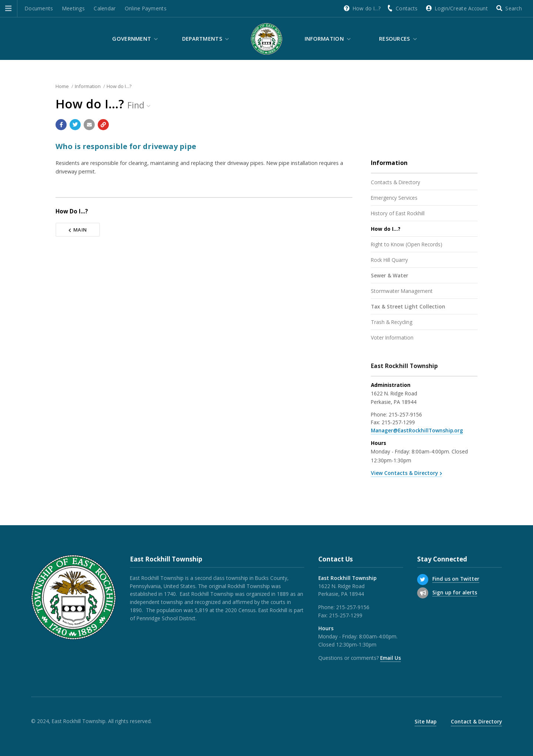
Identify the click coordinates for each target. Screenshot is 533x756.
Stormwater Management (402, 291)
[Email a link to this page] (89, 125)
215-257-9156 (405, 414)
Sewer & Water (390, 275)
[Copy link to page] (103, 125)
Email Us (390, 658)
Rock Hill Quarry (389, 260)
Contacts (407, 8)
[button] (8, 9)
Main (78, 230)
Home (62, 86)
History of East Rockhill (398, 213)
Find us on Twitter (456, 579)
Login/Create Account (461, 8)
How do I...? (367, 8)
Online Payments (146, 8)
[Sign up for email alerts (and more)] (423, 593)
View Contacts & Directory (404, 473)
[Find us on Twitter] (423, 580)
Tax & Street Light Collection (408, 306)
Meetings (73, 8)
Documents (39, 8)
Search (514, 8)
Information (324, 39)
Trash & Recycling (392, 322)
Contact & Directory (476, 721)
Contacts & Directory (395, 182)
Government (132, 39)
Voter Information (392, 337)
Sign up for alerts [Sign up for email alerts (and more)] (455, 592)
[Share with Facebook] (61, 125)
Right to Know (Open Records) (407, 244)
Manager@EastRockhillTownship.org (417, 430)
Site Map (425, 721)
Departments (202, 39)
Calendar (105, 8)
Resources (395, 39)
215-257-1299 (398, 422)
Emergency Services (394, 198)
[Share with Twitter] (75, 125)
